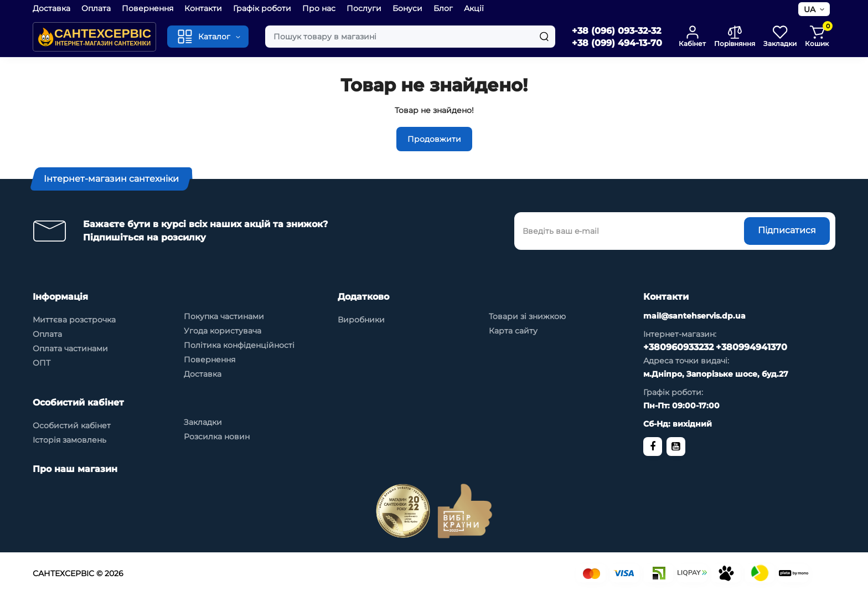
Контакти (203, 8)
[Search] (544, 37)
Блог (443, 8)
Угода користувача (223, 331)
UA (810, 9)
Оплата (96, 8)
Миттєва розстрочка (74, 320)
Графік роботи (262, 8)
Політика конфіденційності (239, 345)
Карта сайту (513, 331)
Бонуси (407, 8)
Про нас (319, 8)
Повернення (148, 8)
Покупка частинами (224, 316)
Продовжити (434, 139)
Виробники (361, 320)
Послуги (364, 8)
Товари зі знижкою (527, 316)
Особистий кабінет (72, 425)
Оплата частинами (70, 348)
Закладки (203, 422)
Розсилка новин (217, 437)
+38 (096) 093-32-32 (616, 31)
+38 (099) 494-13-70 (617, 43)
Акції (474, 8)
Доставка (51, 8)
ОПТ (42, 363)
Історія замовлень (69, 440)
